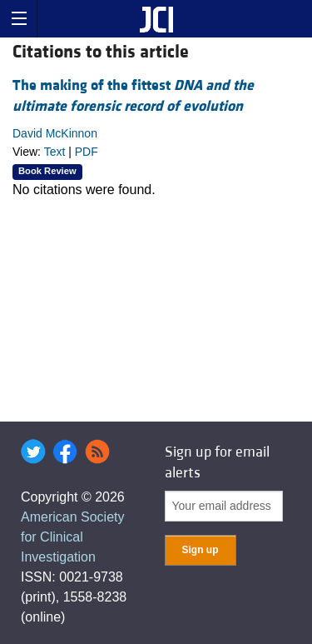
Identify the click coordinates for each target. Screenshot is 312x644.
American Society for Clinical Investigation (73, 537)
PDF (87, 152)
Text (55, 152)
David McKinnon (55, 133)
